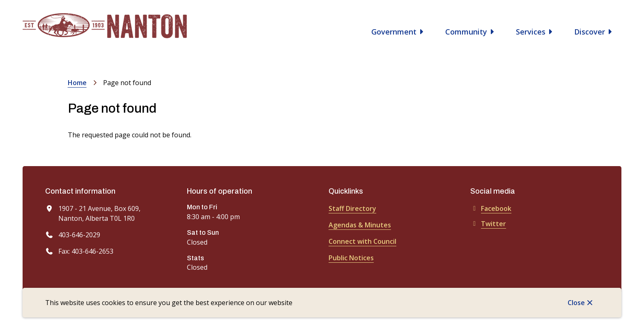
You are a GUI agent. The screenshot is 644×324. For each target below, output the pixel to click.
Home (77, 83)
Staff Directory (352, 208)
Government (394, 32)
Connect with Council (362, 241)
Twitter (488, 224)
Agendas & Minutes (360, 225)
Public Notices (351, 258)
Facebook (491, 208)
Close (576, 303)
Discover (590, 32)
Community (466, 32)
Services (531, 32)
